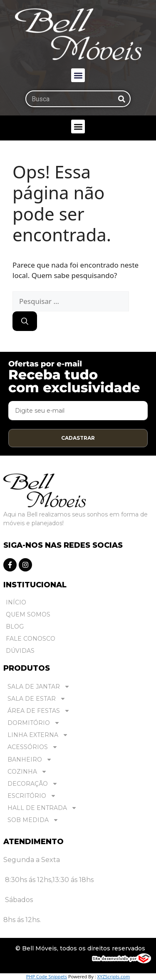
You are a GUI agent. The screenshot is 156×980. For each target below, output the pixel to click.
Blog (15, 627)
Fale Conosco (31, 639)
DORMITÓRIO (34, 723)
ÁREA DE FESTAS (39, 711)
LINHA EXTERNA (38, 735)
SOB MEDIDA (33, 820)
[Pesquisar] (121, 99)
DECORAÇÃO (33, 784)
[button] (78, 75)
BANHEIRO (30, 760)
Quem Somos (28, 614)
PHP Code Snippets (47, 976)
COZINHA (27, 772)
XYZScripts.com (113, 976)
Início (16, 602)
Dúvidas (20, 651)
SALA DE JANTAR (39, 687)
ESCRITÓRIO (32, 796)
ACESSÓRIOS (33, 747)
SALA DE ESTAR (37, 699)
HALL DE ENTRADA (42, 808)
